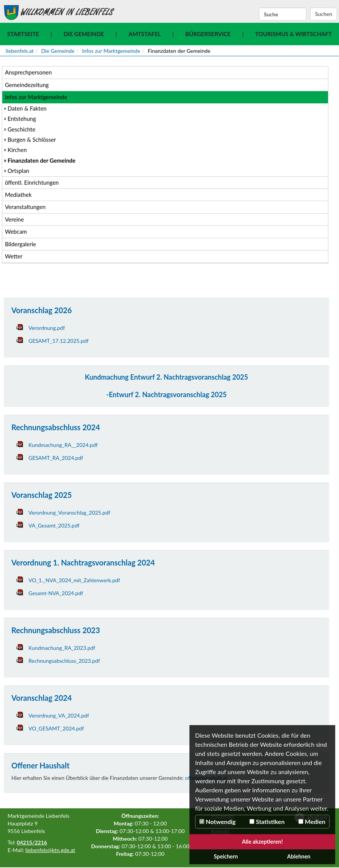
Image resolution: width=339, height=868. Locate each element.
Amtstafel (145, 34)
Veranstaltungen (25, 207)
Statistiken (267, 821)
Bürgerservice (208, 34)
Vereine (14, 219)
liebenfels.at (20, 51)
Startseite (23, 34)
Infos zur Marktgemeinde (111, 51)
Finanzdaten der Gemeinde (42, 160)
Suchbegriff (259, 14)
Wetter (14, 256)
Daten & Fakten (27, 108)
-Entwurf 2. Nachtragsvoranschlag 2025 (166, 394)
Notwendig (218, 821)
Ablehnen (299, 856)
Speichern (226, 856)
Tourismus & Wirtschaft (293, 34)
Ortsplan (18, 171)
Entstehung (22, 119)
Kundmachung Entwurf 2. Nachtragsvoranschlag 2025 (167, 377)
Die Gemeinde (84, 34)
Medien (312, 821)
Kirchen (17, 150)
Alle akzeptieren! (262, 842)
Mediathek (18, 195)
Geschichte (21, 129)
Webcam (16, 231)
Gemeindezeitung (27, 85)
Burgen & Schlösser (32, 139)
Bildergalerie (20, 244)
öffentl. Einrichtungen (32, 182)
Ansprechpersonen (28, 72)
